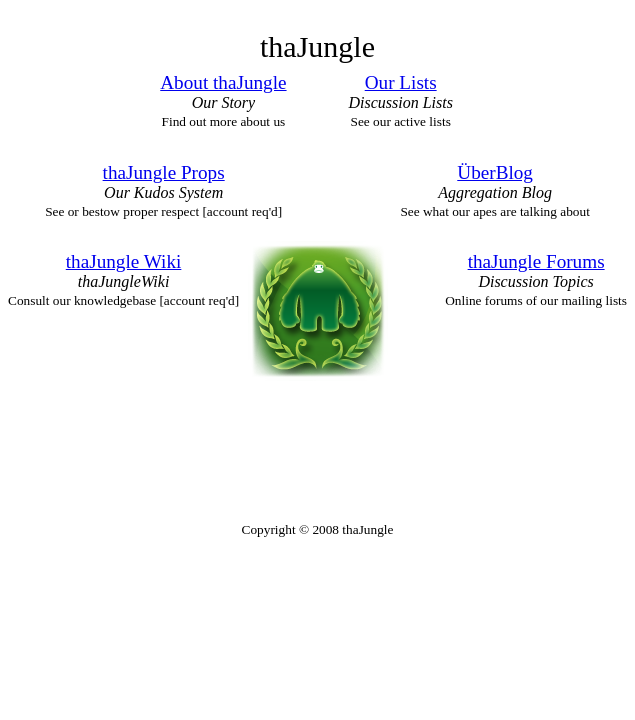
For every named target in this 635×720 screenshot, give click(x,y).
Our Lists (401, 82)
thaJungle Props (164, 172)
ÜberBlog (495, 172)
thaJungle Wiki (124, 261)
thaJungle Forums (536, 261)
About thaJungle (223, 82)
